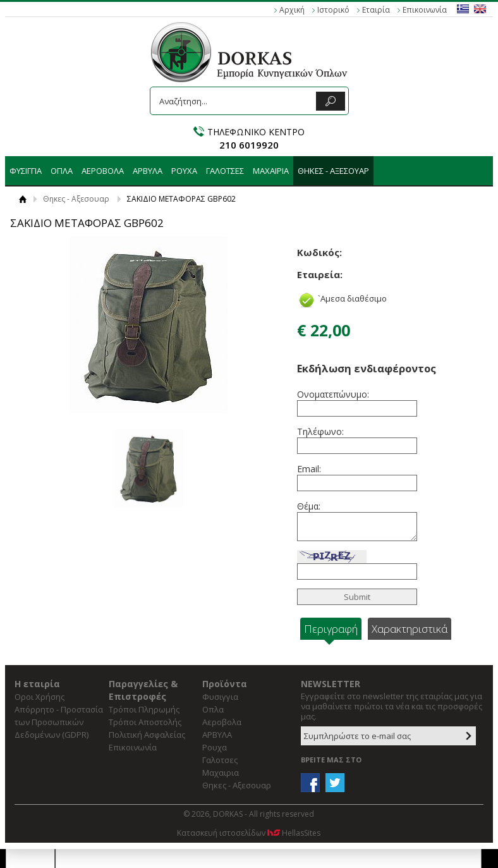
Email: (309, 469)
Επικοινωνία (425, 10)
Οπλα (62, 171)
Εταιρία (376, 10)
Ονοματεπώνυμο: (332, 394)
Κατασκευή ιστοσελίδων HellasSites (249, 833)
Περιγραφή (331, 629)
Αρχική (292, 10)
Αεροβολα (103, 171)
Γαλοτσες (225, 171)
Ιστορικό (333, 10)
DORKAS (249, 52)
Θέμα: (309, 506)
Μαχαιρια (271, 171)
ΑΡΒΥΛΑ (148, 171)
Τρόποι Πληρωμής (144, 709)
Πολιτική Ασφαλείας (147, 735)
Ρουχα (184, 171)
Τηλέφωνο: (320, 431)
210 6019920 (249, 145)
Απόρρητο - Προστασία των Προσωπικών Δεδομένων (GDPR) (59, 722)
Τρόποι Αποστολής (145, 722)
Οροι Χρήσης (39, 697)
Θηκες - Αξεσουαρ (333, 171)
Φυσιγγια (26, 171)
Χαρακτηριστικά (410, 629)
